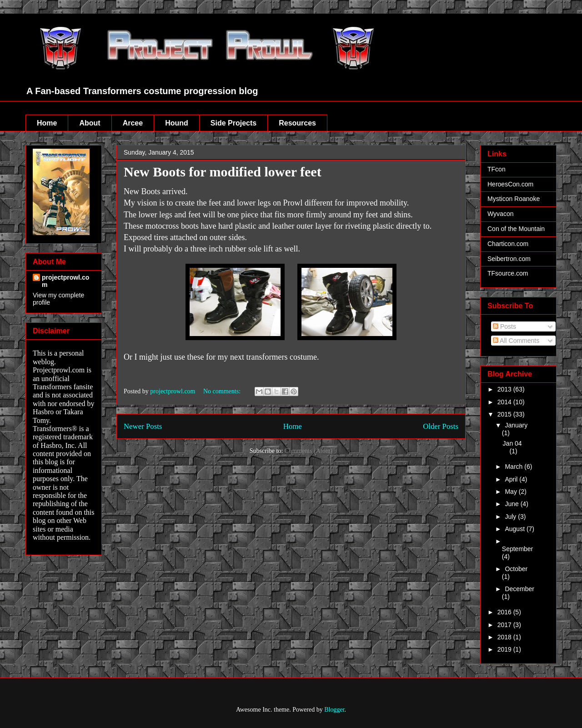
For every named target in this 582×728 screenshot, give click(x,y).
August (515, 529)
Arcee (133, 123)
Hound (177, 123)
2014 (505, 402)
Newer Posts (143, 426)
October (516, 569)
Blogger (334, 710)
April (512, 479)
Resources (297, 123)
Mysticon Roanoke (514, 199)
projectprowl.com (65, 281)
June (512, 504)
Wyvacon (500, 214)
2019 (505, 649)
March (514, 467)
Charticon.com (508, 244)
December (519, 589)
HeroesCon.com (510, 184)
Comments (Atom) (309, 451)
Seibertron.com (509, 259)
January (516, 425)
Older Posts (441, 426)
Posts (504, 326)
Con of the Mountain (516, 229)
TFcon (497, 169)
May (512, 492)
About (90, 123)
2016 (505, 612)
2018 (505, 637)
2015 (505, 414)
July (511, 517)
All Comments (516, 341)
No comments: (223, 391)
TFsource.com (508, 273)
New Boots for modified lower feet (223, 172)
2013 (505, 389)
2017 (505, 625)
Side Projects (233, 123)
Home (47, 123)
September (517, 549)
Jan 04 (512, 443)
